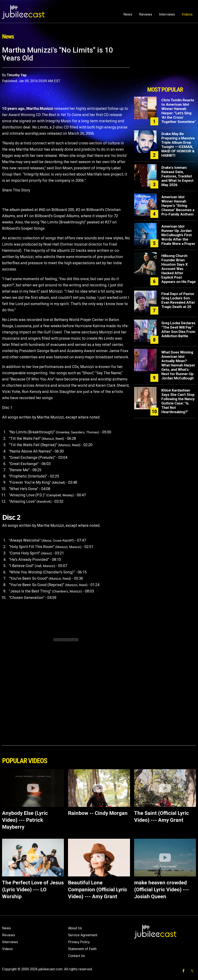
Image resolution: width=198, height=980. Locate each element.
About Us (75, 928)
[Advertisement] (165, 65)
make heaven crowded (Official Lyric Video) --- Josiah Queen (162, 889)
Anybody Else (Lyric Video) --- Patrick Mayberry (25, 820)
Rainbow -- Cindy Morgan (98, 813)
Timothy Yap (17, 75)
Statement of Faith (82, 949)
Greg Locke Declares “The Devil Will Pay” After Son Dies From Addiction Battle (178, 330)
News (128, 14)
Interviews (167, 14)
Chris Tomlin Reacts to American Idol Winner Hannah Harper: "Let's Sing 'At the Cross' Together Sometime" (179, 111)
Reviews (146, 14)
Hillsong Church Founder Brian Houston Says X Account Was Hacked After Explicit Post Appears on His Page (179, 269)
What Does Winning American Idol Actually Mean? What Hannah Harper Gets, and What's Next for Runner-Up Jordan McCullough (178, 365)
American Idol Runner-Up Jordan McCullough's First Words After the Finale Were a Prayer (178, 235)
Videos (187, 14)
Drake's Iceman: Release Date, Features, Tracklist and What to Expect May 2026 (177, 176)
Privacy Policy (79, 942)
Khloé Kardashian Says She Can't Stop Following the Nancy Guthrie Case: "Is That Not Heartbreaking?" (178, 401)
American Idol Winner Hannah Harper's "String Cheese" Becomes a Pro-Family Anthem (178, 206)
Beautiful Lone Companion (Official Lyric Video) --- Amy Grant (98, 889)
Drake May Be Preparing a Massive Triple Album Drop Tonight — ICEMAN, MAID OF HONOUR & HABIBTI (178, 145)
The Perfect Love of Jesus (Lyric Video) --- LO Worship (33, 889)
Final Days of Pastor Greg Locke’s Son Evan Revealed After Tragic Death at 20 (178, 300)
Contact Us (76, 956)
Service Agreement (83, 935)
